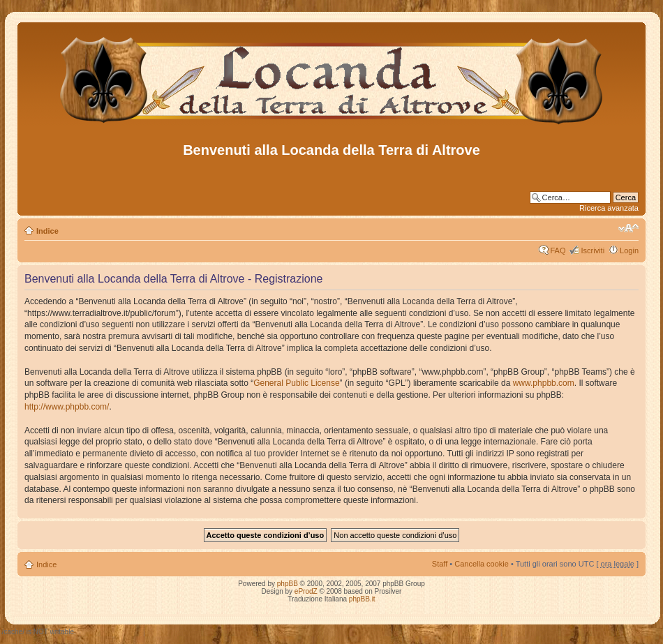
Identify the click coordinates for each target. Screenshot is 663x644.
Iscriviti (593, 250)
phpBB (288, 584)
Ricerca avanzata (609, 208)
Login (629, 250)
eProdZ (306, 591)
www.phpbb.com (544, 383)
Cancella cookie (482, 564)
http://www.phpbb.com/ (67, 407)
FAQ (558, 250)
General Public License (296, 383)
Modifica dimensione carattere (628, 228)
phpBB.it (362, 599)
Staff (440, 564)
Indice (47, 231)
